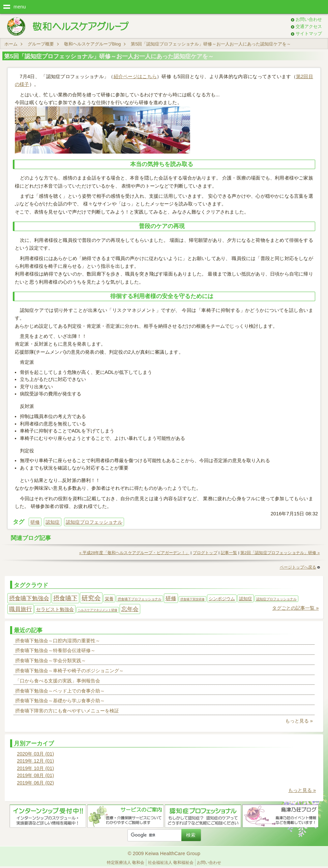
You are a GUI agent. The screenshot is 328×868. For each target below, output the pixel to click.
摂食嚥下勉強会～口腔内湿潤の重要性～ (58, 641)
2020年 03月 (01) (35, 754)
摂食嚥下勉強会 (29, 598)
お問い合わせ (309, 19)
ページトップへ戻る (300, 567)
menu (20, 7)
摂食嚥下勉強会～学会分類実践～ (51, 661)
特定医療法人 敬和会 (126, 863)
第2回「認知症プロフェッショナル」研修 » (280, 553)
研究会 (91, 598)
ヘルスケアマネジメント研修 (98, 610)
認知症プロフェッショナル (94, 522)
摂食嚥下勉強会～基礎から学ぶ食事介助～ (60, 701)
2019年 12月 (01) (35, 761)
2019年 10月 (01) (35, 768)
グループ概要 (41, 44)
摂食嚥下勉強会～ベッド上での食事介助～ (60, 691)
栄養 (109, 599)
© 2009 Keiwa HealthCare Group (164, 854)
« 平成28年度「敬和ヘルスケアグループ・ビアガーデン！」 (134, 553)
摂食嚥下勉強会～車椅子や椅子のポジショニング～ (69, 671)
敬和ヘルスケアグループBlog (93, 44)
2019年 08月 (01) (35, 775)
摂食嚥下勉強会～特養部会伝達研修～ (55, 650)
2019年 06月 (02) (35, 783)
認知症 (53, 522)
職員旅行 (21, 609)
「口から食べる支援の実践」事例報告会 (58, 681)
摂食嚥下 (65, 598)
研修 (35, 522)
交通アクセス (309, 26)
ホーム (11, 44)
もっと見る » (299, 721)
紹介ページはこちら (135, 76)
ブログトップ (205, 553)
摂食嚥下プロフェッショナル (140, 599)
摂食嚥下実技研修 (192, 599)
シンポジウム (222, 599)
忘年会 (130, 609)
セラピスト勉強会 (55, 609)
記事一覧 (229, 553)
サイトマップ (309, 34)
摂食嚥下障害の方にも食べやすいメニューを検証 (67, 711)
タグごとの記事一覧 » (295, 608)
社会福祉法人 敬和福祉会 (171, 863)
